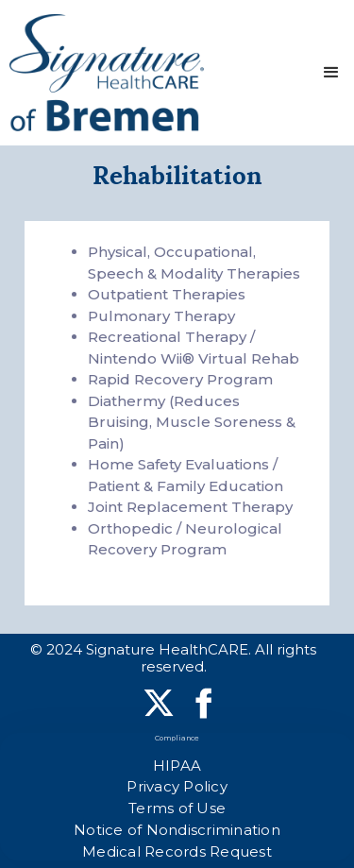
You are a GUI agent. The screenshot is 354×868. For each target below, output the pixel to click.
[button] (331, 73)
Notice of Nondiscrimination (177, 830)
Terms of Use (177, 808)
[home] (107, 73)
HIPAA (177, 766)
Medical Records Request (177, 851)
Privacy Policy (177, 786)
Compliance (177, 738)
